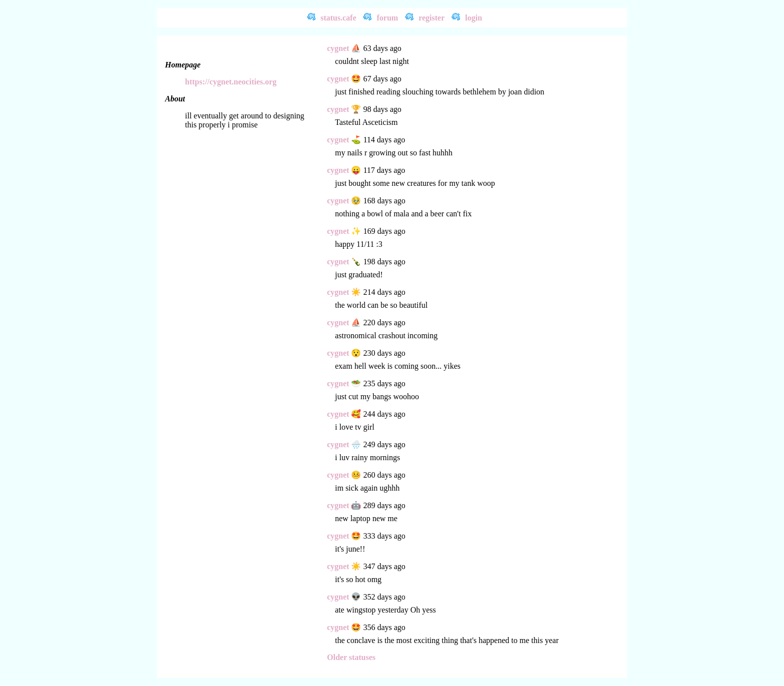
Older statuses (351, 657)
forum (387, 18)
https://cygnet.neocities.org (231, 82)
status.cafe (338, 18)
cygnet (338, 48)
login (473, 18)
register (431, 18)
